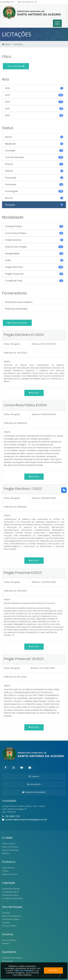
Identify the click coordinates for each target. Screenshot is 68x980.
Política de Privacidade (24, 970)
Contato (34, 776)
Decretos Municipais (10, 895)
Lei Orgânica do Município (13, 898)
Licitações (6, 922)
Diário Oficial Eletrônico (11, 916)
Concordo (53, 970)
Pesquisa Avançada (17, 323)
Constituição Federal (10, 892)
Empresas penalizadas (16, 309)
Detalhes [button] (34, 393)
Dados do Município (10, 847)
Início (6, 44)
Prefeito (5, 871)
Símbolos (6, 853)
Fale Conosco (8, 961)
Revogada (16, 66)
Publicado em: (10, 353)
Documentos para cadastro (19, 302)
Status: (7, 344)
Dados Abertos (8, 868)
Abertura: (36, 344)
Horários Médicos (9, 940)
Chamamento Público (11, 919)
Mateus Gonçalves (10, 874)
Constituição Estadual (11, 889)
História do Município (11, 850)
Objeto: (7, 361)
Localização (34, 784)
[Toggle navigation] (57, 23)
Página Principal (9, 844)
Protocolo (6, 913)
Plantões (6, 943)
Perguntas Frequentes (34, 792)
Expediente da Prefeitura (12, 958)
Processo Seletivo (9, 926)
